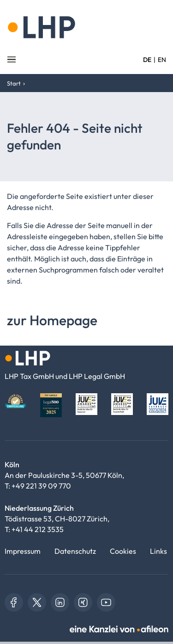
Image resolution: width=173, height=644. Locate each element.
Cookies (123, 551)
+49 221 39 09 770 (41, 486)
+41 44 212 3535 (38, 529)
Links (158, 551)
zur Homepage (52, 320)
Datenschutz (75, 551)
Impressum (23, 551)
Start (14, 83)
